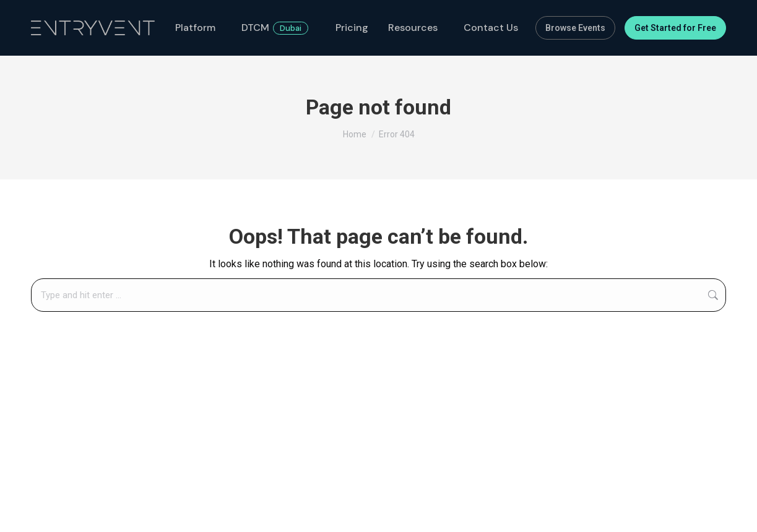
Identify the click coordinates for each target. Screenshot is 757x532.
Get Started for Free (675, 28)
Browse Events (575, 28)
